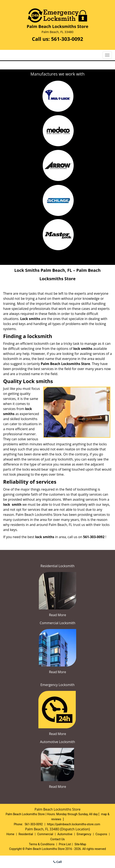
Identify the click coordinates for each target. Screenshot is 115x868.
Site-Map (80, 844)
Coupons (101, 834)
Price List (65, 844)
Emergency (84, 834)
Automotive (65, 834)
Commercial (45, 834)
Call (58, 862)
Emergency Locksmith (58, 685)
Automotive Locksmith (58, 742)
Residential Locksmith (57, 566)
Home (10, 834)
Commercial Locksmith (57, 623)
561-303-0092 (67, 39)
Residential (26, 834)
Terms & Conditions (42, 844)
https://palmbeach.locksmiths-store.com (74, 824)
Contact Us (58, 839)
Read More (57, 615)
